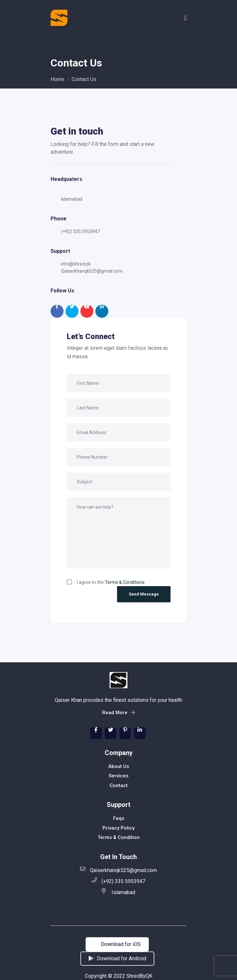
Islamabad (118, 892)
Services (118, 776)
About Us (119, 766)
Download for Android (117, 958)
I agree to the (111, 582)
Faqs (119, 818)
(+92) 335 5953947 (118, 881)
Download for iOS (117, 944)
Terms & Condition (119, 837)
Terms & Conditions (125, 582)
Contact (119, 785)
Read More (118, 713)
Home (57, 79)
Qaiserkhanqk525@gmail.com (118, 870)
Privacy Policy (118, 828)
